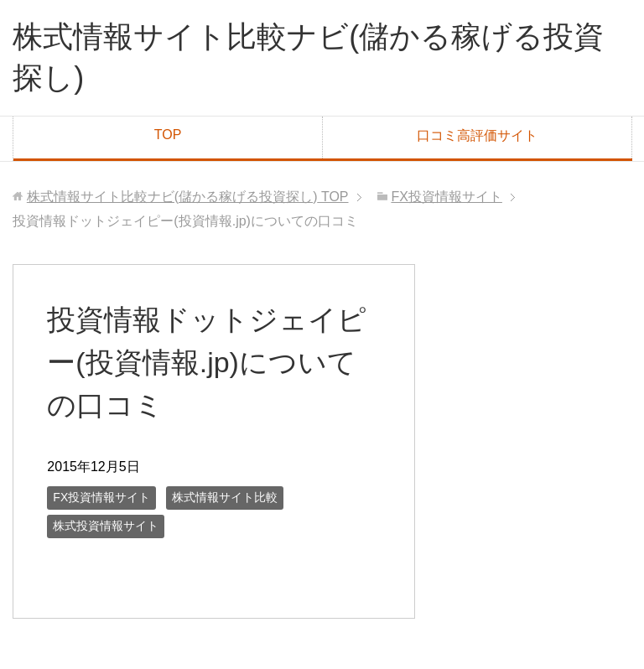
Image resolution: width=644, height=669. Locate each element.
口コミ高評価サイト (477, 135)
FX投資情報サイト (101, 497)
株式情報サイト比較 (225, 497)
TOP (168, 135)
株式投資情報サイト (106, 526)
